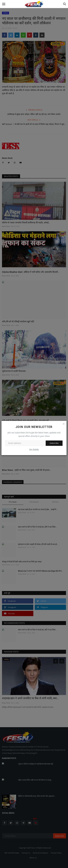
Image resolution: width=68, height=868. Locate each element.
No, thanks (34, 449)
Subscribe (54, 443)
